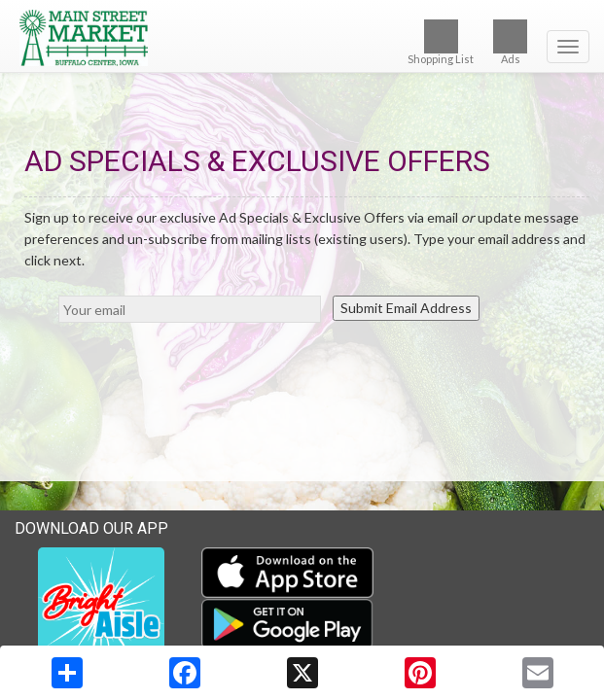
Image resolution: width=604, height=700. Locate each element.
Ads (510, 42)
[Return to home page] (302, 38)
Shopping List (441, 42)
